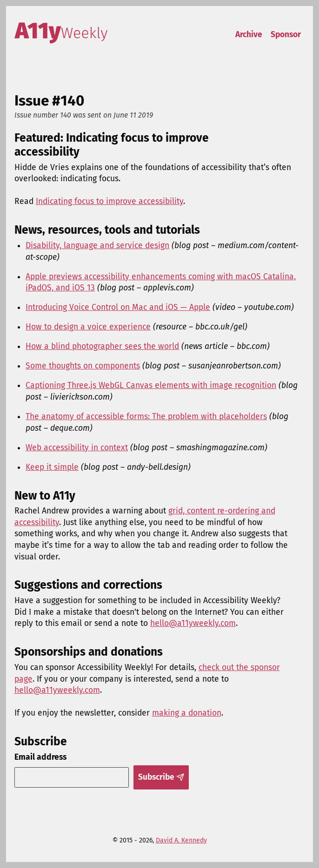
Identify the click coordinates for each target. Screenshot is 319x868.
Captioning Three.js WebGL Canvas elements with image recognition (151, 385)
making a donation (187, 713)
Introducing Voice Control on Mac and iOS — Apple (118, 307)
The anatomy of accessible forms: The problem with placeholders (146, 417)
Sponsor (286, 35)
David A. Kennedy (181, 840)
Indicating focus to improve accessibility (110, 201)
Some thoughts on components (83, 366)
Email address (40, 757)
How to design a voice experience (88, 327)
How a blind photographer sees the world (102, 346)
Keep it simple (52, 467)
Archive (249, 35)
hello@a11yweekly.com (193, 623)
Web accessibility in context (77, 448)
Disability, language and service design (97, 246)
